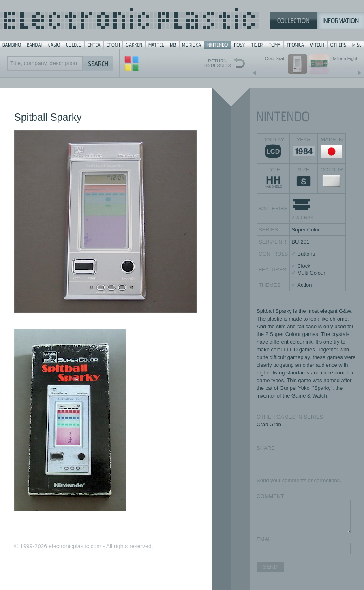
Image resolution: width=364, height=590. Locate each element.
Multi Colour (311, 273)
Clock (304, 266)
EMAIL (264, 539)
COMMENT (270, 496)
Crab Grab (269, 424)
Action (304, 285)
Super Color (305, 230)
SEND (270, 567)
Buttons (306, 254)
